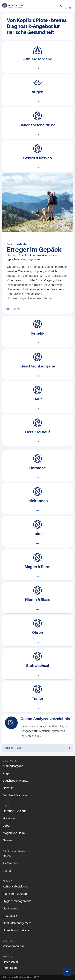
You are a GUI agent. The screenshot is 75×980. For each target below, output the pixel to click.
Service (7, 881)
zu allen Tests (13, 748)
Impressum (10, 968)
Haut (6, 806)
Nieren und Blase (14, 851)
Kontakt (8, 957)
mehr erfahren (14, 309)
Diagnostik (10, 761)
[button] (62, 6)
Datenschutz (11, 962)
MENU (69, 7)
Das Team (9, 941)
